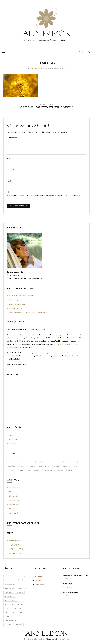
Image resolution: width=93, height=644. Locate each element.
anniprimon (46, 34)
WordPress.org (15, 553)
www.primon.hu (13, 347)
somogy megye (44, 466)
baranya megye (13, 462)
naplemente (31, 466)
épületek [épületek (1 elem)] (9, 624)
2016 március (14, 509)
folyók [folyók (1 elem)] (18, 580)
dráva (24, 462)
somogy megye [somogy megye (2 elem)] (11, 600)
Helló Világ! (14, 300)
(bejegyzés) (15, 545)
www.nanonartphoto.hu (65, 344)
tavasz (11, 470)
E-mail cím (12, 170)
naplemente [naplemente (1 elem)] (10, 596)
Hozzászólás (12, 138)
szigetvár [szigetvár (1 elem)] (21, 604)
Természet (13, 444)
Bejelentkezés (14, 540)
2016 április (13, 505)
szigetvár (66, 466)
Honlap (10, 181)
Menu (7, 52)
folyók (40, 462)
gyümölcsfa (51, 462)
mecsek (21, 466)
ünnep (70, 470)
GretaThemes (64, 639)
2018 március (14, 500)
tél (29, 470)
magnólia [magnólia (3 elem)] (9, 592)
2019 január (13, 492)
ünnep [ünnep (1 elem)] (19, 624)
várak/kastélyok (48, 470)
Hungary (12, 435)
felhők (32, 462)
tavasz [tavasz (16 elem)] (18, 608)
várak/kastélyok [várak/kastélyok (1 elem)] (11, 620)
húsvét (74, 462)
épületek (61, 470)
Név (9, 159)
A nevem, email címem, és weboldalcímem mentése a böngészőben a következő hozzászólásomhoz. (45, 195)
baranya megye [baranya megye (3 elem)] (11, 576)
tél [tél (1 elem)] (20, 612)
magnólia (12, 466)
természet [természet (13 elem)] (9, 612)
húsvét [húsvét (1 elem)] (23, 588)
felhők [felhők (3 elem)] (8, 580)
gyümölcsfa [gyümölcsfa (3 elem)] (10, 584)
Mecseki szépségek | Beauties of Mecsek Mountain (29, 313)
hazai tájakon (63, 462)
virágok (36, 470)
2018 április (13, 496)
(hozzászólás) (16, 549)
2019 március (14, 487)
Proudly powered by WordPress (35, 639)
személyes (56, 466)
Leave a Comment (59, 68)
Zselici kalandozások (17, 304)
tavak (75, 466)
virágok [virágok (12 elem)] (9, 616)
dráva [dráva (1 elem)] (23, 576)
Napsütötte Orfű (16, 308)
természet (20, 470)
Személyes (13, 439)
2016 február (14, 513)
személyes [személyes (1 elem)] (9, 604)
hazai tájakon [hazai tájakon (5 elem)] (10, 588)
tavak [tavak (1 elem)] (8, 608)
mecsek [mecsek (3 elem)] (20, 592)
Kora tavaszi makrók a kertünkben (23, 296)
